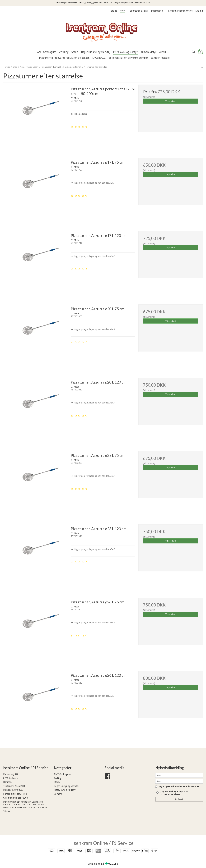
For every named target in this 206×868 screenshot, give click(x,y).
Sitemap (7, 811)
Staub (57, 782)
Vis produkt (171, 101)
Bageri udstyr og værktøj (66, 786)
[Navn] (179, 775)
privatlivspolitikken (171, 794)
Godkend (179, 799)
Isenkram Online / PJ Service (103, 843)
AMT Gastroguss (62, 774)
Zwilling (58, 778)
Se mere (58, 794)
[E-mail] (179, 781)
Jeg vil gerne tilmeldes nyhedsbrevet (179, 787)
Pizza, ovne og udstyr (65, 790)
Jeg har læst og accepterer (174, 793)
